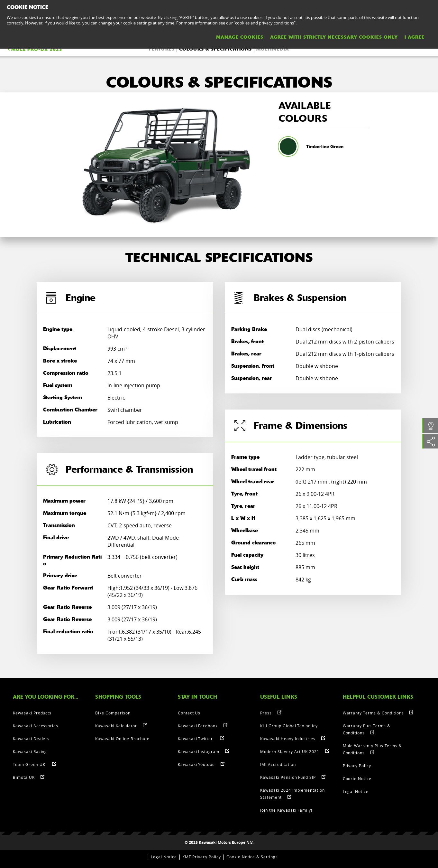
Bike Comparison (113, 713)
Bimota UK (24, 777)
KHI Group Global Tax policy (289, 726)
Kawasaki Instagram (199, 751)
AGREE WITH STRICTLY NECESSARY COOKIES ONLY (334, 37)
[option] (166, 165)
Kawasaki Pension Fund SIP (288, 777)
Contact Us (189, 713)
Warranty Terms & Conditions (373, 713)
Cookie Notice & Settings (252, 857)
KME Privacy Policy (202, 857)
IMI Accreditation (278, 764)
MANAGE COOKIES (240, 37)
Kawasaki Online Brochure (122, 739)
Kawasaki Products (32, 713)
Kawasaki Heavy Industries (288, 739)
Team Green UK (30, 764)
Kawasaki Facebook (198, 726)
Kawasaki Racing (30, 751)
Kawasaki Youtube (196, 764)
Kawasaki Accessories (36, 726)
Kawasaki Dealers (31, 739)
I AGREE (415, 37)
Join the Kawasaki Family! (286, 810)
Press (266, 713)
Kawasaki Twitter (196, 739)
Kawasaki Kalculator (116, 726)
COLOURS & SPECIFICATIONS (215, 49)
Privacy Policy (357, 766)
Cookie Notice (357, 778)
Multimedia (273, 49)
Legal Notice (356, 791)
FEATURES (162, 49)
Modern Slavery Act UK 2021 (290, 751)
